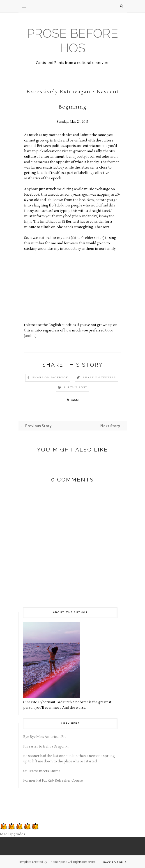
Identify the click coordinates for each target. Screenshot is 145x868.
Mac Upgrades (13, 834)
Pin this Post (76, 388)
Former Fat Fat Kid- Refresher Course (53, 781)
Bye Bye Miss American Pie (45, 737)
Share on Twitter (99, 378)
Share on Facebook (50, 378)
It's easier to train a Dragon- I (46, 746)
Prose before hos (72, 41)
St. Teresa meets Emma (42, 771)
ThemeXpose (58, 862)
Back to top (115, 862)
